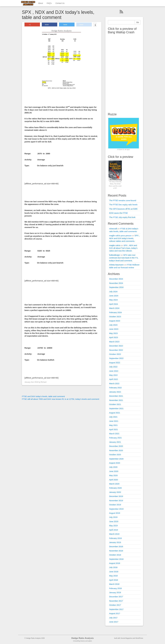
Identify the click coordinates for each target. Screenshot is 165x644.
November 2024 (116, 283)
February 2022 (115, 388)
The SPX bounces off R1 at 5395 (123, 209)
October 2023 (115, 317)
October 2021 (115, 404)
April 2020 (114, 480)
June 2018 (114, 572)
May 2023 (113, 333)
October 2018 (115, 555)
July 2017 (113, 618)
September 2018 (116, 559)
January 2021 (115, 442)
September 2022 (116, 358)
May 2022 (113, 375)
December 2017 (116, 597)
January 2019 (115, 542)
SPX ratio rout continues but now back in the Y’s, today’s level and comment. (124, 258)
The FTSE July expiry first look (122, 217)
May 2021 (113, 425)
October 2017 (115, 605)
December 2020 (116, 446)
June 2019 (114, 521)
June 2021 (114, 421)
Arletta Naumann (116, 265)
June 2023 (114, 329)
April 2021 (114, 429)
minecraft (113, 229)
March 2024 (114, 308)
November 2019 (116, 501)
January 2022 (115, 392)
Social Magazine (126, 638)
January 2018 (115, 592)
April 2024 (114, 304)
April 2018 (114, 580)
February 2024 (115, 312)
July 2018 (113, 567)
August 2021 (115, 413)
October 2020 (115, 455)
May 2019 (113, 526)
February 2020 (115, 488)
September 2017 (116, 609)
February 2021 (115, 438)
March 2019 (114, 534)
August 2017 (115, 613)
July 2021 (113, 417)
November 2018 (116, 551)
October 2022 (115, 354)
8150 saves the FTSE (118, 213)
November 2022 (116, 350)
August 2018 (115, 563)
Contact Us (60, 3)
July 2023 (113, 325)
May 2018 (113, 576)
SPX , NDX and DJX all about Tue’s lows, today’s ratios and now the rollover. (123, 248)
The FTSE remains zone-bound (123, 200)
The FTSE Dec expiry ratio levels (123, 205)
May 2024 (113, 300)
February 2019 (115, 538)
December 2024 (116, 279)
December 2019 (116, 496)
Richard (44, 382)
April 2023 (114, 337)
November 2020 (116, 450)
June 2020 (114, 471)
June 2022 (114, 371)
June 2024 (114, 296)
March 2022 (114, 383)
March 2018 (114, 584)
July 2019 (113, 517)
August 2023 (115, 321)
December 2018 (116, 546)
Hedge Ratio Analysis (82, 638)
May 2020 (113, 475)
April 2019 (114, 530)
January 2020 (115, 492)
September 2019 (116, 509)
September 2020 (116, 459)
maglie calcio (115, 245)
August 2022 (115, 363)
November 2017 (116, 601)
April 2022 (114, 379)
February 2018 (115, 588)
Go (138, 22)
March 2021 (114, 434)
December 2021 (116, 396)
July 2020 (113, 467)
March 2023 (114, 342)
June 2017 (114, 622)
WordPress (139, 638)
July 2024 (113, 292)
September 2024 (116, 287)
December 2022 (116, 346)
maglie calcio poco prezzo (120, 236)
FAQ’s (49, 3)
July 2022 (113, 367)
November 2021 (116, 400)
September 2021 (116, 408)
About (41, 3)
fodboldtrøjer (115, 255)
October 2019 (115, 505)
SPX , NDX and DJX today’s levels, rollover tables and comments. (124, 238)
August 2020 (115, 463)
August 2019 (115, 513)
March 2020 (114, 484)
